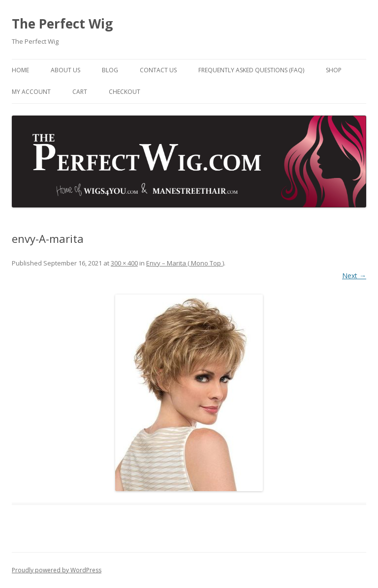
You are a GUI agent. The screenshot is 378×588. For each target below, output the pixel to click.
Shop (334, 70)
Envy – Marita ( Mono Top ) (185, 263)
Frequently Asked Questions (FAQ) (251, 70)
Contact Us (158, 70)
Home (20, 70)
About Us (65, 70)
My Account (31, 92)
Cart (80, 92)
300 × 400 (124, 263)
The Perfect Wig (62, 24)
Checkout (125, 92)
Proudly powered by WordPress (57, 570)
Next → (354, 276)
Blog (110, 70)
